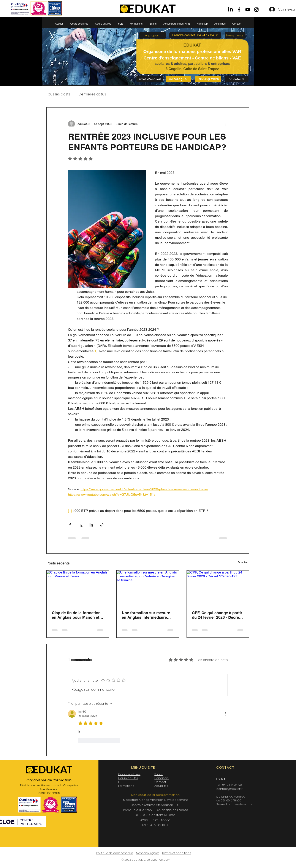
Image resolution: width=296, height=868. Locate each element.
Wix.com (164, 860)
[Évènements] (235, 35)
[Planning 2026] (208, 79)
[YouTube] (248, 10)
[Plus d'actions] (225, 124)
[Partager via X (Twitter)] (81, 525)
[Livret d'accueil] (150, 79)
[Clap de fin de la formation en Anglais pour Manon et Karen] (78, 588)
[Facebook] (239, 10)
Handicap (161, 778)
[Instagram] (256, 10)
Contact (160, 782)
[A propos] (153, 35)
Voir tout (244, 562)
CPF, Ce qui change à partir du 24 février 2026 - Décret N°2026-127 (217, 615)
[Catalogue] (178, 79)
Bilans (158, 774)
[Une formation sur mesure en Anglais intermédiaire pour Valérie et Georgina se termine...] (148, 588)
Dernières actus (92, 94)
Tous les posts (58, 94)
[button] (195, 35)
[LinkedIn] (230, 10)
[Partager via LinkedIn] (91, 525)
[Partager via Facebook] (70, 525)
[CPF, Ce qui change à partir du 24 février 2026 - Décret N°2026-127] (218, 588)
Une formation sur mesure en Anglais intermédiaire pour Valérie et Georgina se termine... (147, 615)
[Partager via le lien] (102, 525)
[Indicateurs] (237, 79)
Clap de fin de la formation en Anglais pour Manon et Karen (76, 615)
